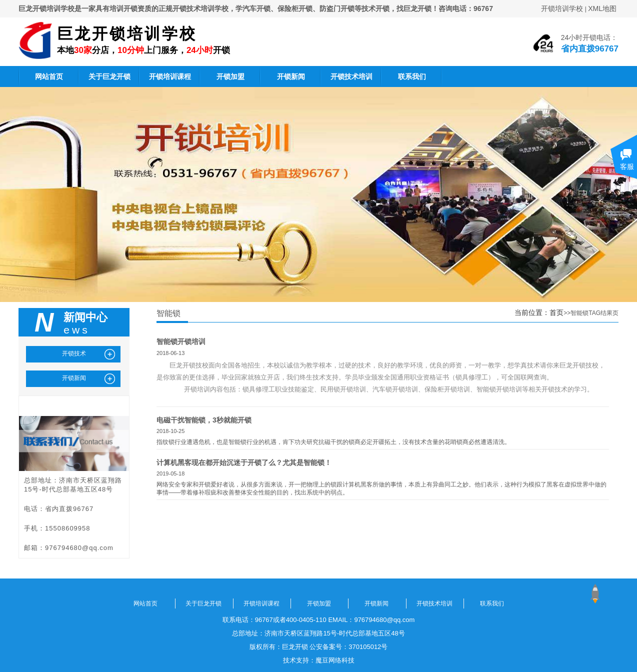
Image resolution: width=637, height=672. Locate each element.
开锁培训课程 (170, 76)
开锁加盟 (230, 76)
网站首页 (49, 76)
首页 (556, 312)
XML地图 (602, 8)
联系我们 (412, 76)
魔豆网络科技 (335, 660)
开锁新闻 (291, 76)
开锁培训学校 (562, 8)
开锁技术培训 (351, 76)
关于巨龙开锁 (109, 76)
